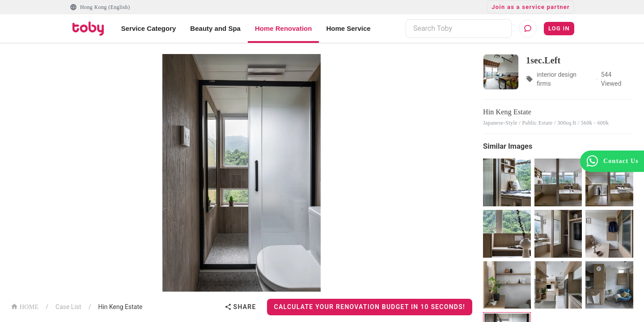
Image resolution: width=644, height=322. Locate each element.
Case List (68, 307)
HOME (25, 306)
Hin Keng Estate (120, 307)
